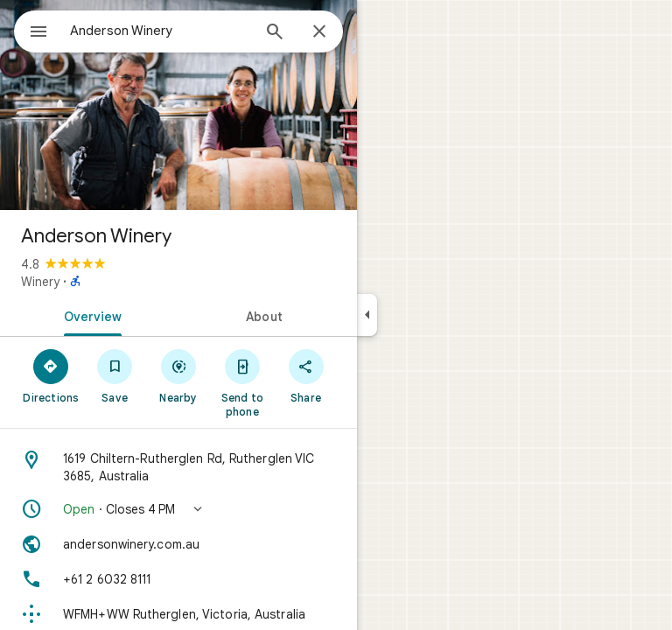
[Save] (115, 375)
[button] (178, 509)
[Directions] (51, 375)
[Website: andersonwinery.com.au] (178, 544)
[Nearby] (179, 375)
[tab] (89, 315)
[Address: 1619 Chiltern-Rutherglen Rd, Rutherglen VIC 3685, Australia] (178, 467)
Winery (40, 282)
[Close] (319, 32)
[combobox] (160, 31)
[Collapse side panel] (367, 315)
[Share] (306, 375)
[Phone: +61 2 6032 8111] (178, 579)
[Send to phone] (242, 382)
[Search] (275, 33)
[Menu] (38, 33)
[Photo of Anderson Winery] (178, 105)
